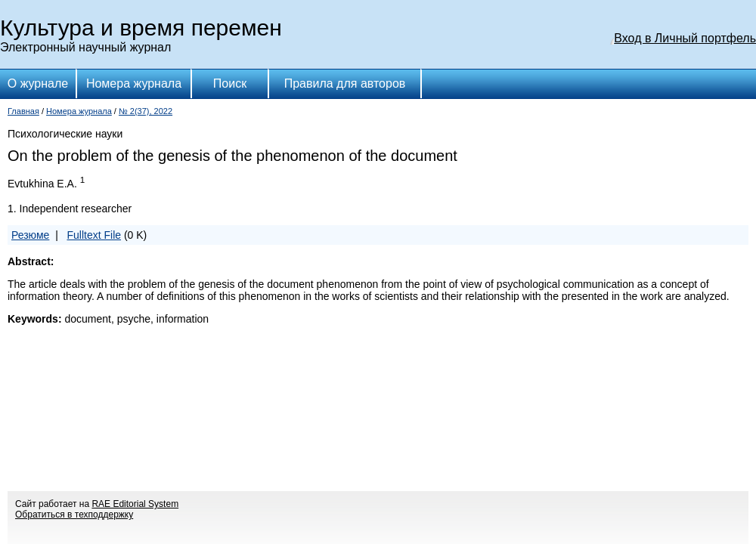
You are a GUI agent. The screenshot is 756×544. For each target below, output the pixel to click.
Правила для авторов (345, 83)
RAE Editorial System (135, 504)
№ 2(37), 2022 (146, 111)
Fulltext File (94, 235)
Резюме (30, 235)
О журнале (38, 83)
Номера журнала (134, 83)
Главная (23, 111)
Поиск (230, 83)
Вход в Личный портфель (685, 38)
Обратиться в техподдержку (74, 515)
